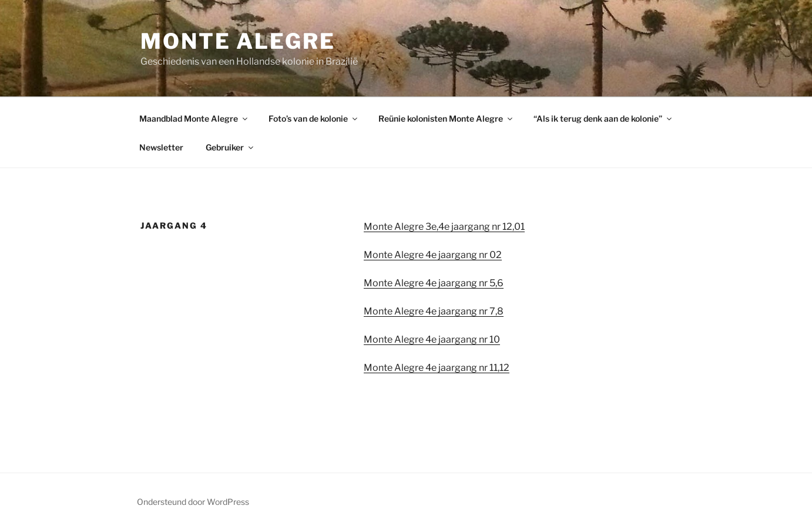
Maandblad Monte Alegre (194, 118)
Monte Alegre (238, 41)
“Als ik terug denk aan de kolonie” (603, 118)
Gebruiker (230, 147)
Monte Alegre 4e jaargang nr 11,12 (437, 368)
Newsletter (161, 147)
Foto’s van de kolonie (314, 118)
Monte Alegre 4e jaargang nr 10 (432, 339)
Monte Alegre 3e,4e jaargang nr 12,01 (444, 227)
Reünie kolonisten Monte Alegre (446, 118)
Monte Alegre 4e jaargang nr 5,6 (434, 283)
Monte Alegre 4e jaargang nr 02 (433, 255)
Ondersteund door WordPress (193, 502)
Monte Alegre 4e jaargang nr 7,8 (434, 311)
